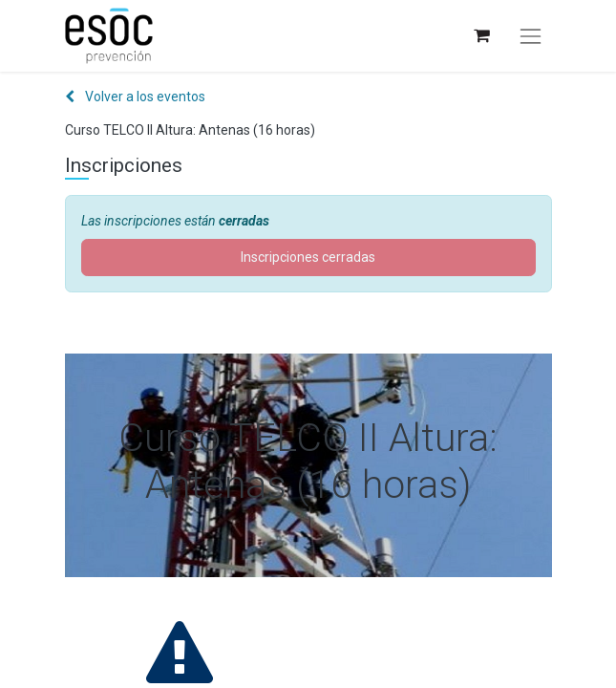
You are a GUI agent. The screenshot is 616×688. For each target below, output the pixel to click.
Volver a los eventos (135, 97)
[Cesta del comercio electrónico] (481, 36)
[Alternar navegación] (530, 36)
